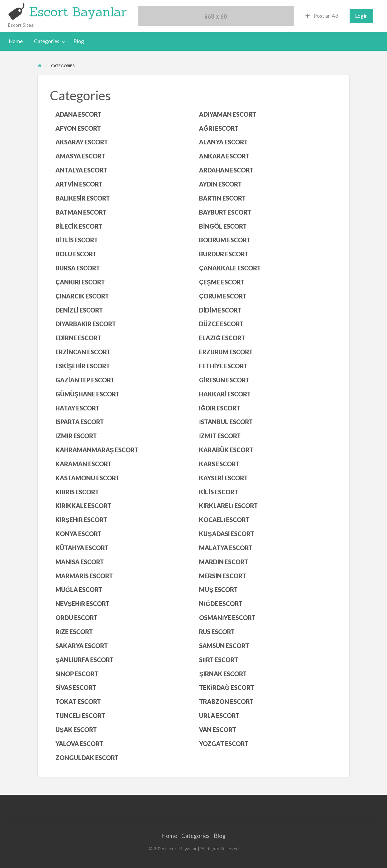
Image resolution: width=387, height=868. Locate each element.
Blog (79, 41)
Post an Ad (322, 16)
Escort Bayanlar (78, 12)
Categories (47, 41)
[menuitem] (322, 16)
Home (16, 41)
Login (361, 16)
